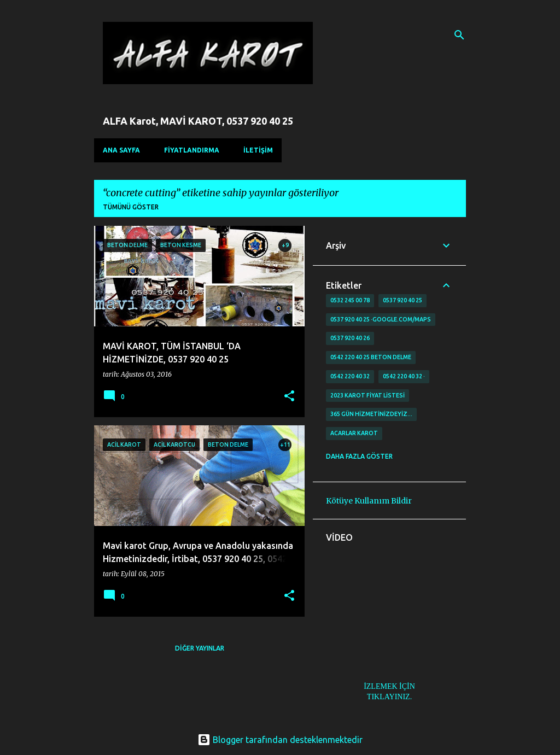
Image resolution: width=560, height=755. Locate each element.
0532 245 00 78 (350, 300)
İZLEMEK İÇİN (389, 686)
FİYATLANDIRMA (192, 150)
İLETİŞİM (258, 150)
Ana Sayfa (121, 150)
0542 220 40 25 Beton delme (371, 357)
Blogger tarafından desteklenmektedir (280, 740)
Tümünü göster (131, 207)
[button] (289, 397)
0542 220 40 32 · (404, 376)
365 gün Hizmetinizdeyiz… (371, 414)
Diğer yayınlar (200, 648)
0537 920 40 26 (350, 338)
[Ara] (459, 35)
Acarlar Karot (354, 433)
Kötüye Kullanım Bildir (369, 501)
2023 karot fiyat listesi (367, 395)
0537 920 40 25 (402, 300)
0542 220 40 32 (350, 376)
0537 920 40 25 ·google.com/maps (381, 319)
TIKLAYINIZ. (389, 697)
